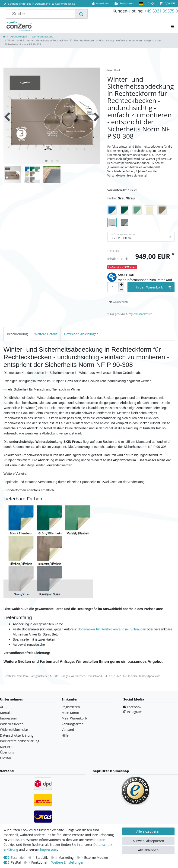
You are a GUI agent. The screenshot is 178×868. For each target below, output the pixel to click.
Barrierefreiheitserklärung (20, 741)
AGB (3, 707)
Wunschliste (119, 302)
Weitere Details (46, 334)
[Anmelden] (100, 4)
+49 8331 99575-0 (161, 11)
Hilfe (65, 735)
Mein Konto (70, 713)
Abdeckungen (18, 36)
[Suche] (81, 14)
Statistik (42, 857)
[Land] (141, 4)
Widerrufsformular (14, 730)
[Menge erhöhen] (121, 285)
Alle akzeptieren (148, 831)
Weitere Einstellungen (68, 862)
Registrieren (71, 707)
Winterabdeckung (42, 36)
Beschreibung (17, 334)
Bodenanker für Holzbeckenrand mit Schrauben (112, 629)
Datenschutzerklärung (17, 735)
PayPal (16, 862)
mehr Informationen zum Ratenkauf (145, 280)
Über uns (7, 752)
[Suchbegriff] (43, 14)
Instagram (133, 712)
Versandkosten (143, 314)
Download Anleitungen (81, 334)
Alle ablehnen (148, 850)
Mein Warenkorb (74, 718)
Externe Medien (96, 857)
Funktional (39, 862)
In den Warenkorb (153, 287)
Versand (68, 730)
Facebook (132, 707)
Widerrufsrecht (11, 724)
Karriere (6, 747)
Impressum (9, 718)
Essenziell (18, 857)
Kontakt (6, 713)
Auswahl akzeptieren (148, 841)
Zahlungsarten (73, 724)
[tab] (17, 334)
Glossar (6, 758)
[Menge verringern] (121, 290)
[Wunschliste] (151, 4)
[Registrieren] (124, 4)
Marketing (66, 857)
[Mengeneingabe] (113, 287)
